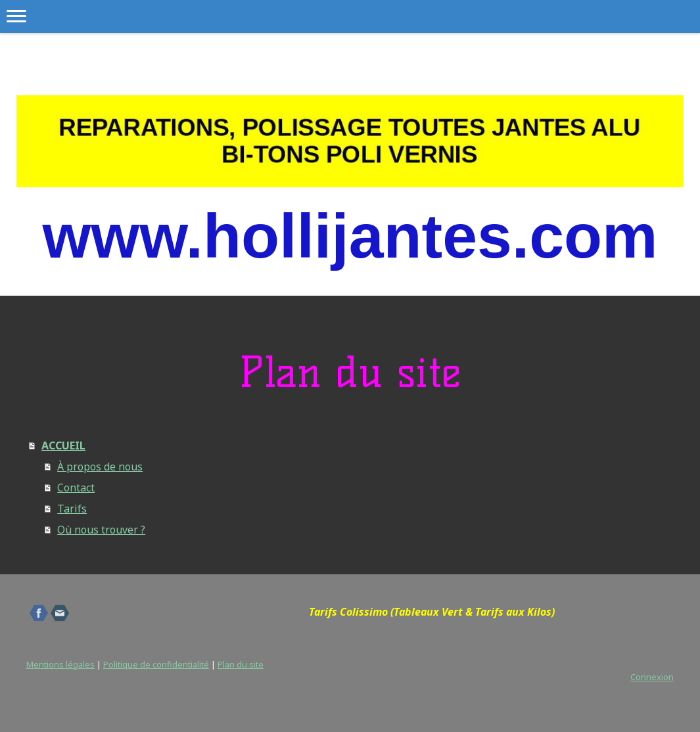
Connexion (652, 677)
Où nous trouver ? (101, 530)
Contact (76, 488)
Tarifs (72, 509)
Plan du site (241, 664)
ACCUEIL (63, 446)
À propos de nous (100, 467)
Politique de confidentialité (156, 664)
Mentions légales (60, 664)
